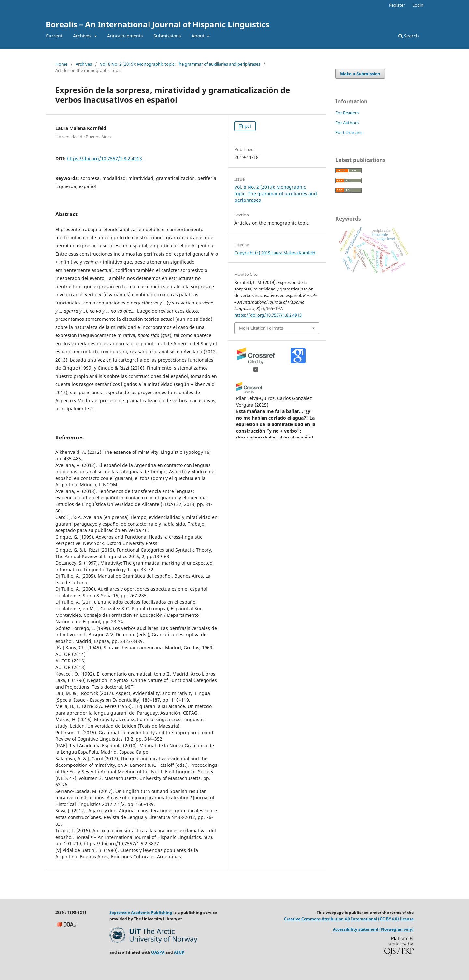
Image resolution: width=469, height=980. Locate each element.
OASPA (158, 952)
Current (54, 36)
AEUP (179, 952)
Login (418, 5)
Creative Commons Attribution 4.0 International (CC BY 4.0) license (349, 919)
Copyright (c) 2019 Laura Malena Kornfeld (275, 253)
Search (409, 36)
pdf (247, 126)
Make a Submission (360, 74)
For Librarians (349, 132)
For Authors (347, 123)
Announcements (125, 36)
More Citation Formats (261, 328)
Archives (83, 36)
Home (61, 64)
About (199, 36)
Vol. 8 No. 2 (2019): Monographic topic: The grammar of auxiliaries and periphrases (180, 64)
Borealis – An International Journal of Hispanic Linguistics (157, 24)
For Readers (347, 113)
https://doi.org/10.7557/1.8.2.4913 (104, 159)
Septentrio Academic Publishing (141, 912)
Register (397, 5)
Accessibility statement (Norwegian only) (373, 929)
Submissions (167, 36)
